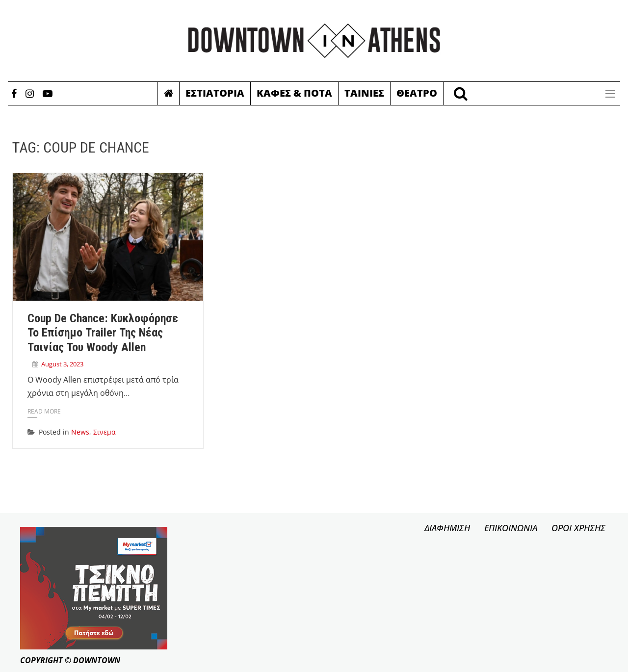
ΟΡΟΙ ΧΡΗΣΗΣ (578, 528)
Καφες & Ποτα (294, 93)
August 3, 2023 (62, 364)
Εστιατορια (215, 93)
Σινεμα (105, 432)
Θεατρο (417, 93)
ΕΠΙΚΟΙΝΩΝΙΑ (511, 528)
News (80, 432)
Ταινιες (364, 93)
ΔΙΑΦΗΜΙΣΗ (447, 528)
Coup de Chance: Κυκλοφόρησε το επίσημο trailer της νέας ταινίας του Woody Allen (103, 333)
